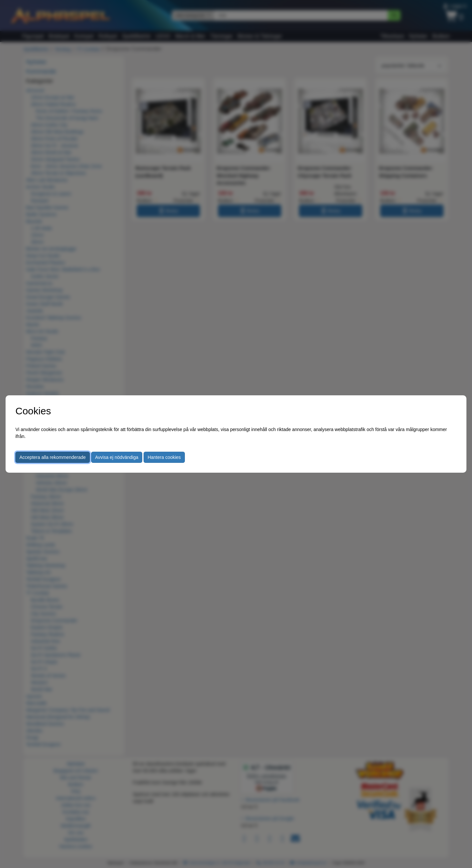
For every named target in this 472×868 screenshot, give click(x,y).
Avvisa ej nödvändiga (117, 457)
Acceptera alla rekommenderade (52, 457)
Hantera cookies (164, 457)
